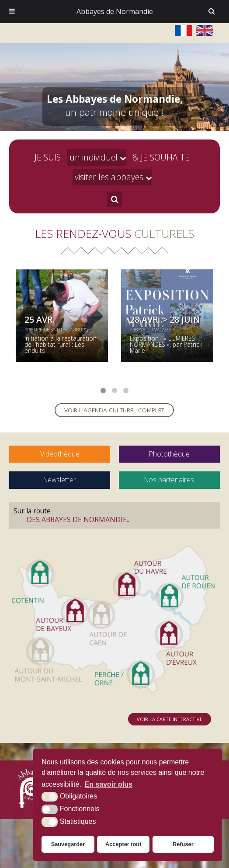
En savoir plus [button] (109, 784)
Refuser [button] (183, 844)
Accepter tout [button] (123, 844)
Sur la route (114, 515)
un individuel (94, 157)
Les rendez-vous (114, 234)
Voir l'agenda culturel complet (114, 410)
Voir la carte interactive (170, 719)
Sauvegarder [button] (68, 844)
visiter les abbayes (109, 177)
